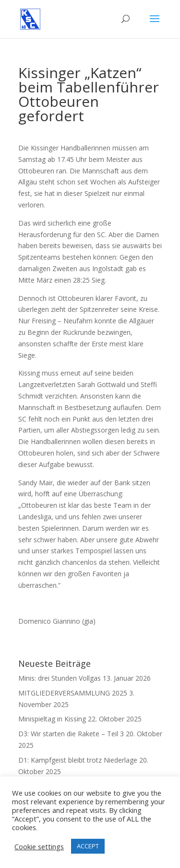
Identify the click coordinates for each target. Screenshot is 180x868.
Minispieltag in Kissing (52, 719)
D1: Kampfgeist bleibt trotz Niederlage (78, 760)
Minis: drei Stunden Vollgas (60, 678)
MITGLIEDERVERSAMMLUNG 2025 (73, 693)
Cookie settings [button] (39, 846)
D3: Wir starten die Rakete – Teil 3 (71, 734)
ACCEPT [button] (88, 846)
